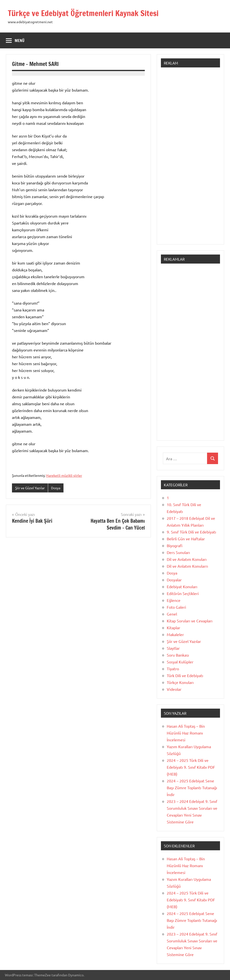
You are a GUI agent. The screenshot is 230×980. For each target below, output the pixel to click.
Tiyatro (173, 669)
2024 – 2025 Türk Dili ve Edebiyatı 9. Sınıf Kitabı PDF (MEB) (191, 767)
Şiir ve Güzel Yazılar (30, 488)
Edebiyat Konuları (182, 586)
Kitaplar (173, 628)
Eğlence (174, 600)
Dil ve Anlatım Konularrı (187, 566)
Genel (172, 614)
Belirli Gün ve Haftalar (186, 539)
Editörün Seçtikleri (183, 593)
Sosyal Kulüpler (180, 662)
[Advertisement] (190, 158)
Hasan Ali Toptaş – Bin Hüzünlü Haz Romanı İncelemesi (186, 733)
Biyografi (175, 545)
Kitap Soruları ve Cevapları (190, 621)
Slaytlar (173, 648)
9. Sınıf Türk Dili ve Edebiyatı (191, 532)
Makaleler (175, 634)
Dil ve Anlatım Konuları (187, 559)
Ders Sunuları (178, 552)
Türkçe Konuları (180, 682)
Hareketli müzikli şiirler (64, 475)
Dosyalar (174, 580)
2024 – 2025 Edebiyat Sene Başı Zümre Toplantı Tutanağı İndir (192, 788)
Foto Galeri (176, 607)
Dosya (56, 488)
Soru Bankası (178, 655)
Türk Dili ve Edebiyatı (185, 675)
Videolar (174, 689)
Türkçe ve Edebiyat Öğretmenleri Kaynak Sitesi (83, 13)
